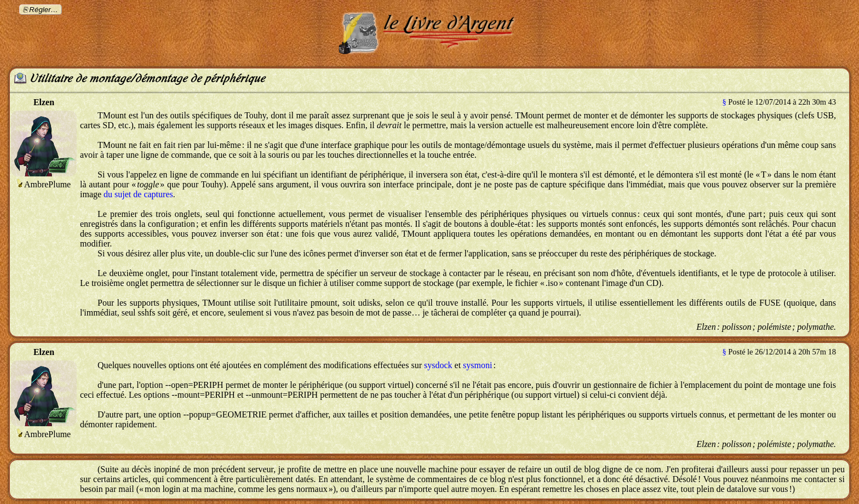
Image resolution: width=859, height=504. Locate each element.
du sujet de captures (138, 194)
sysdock (438, 365)
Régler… (44, 10)
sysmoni (477, 365)
